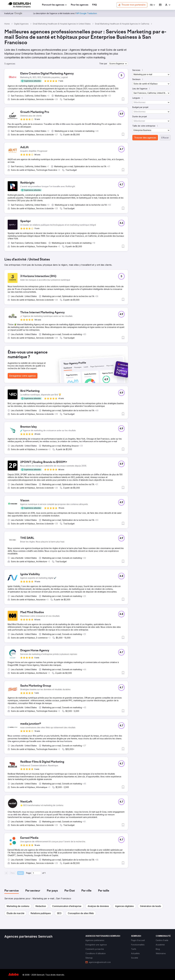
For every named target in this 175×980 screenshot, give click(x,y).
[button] (153, 5)
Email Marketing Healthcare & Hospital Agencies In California (122, 24)
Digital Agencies (21, 24)
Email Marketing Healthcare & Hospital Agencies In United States (62, 24)
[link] (80, 5)
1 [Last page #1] (45, 873)
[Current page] (37, 873)
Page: (29, 873)
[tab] (12, 891)
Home (7, 24)
